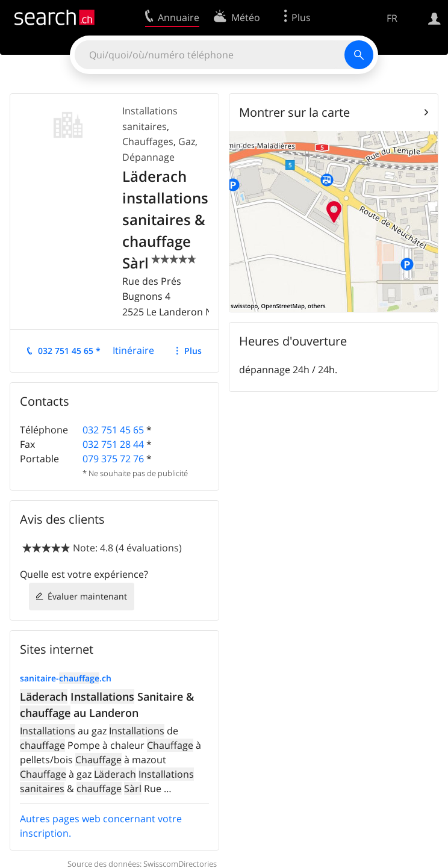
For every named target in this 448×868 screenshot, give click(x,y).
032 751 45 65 (113, 430)
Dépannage (148, 157)
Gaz (187, 141)
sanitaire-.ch (66, 678)
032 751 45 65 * (69, 351)
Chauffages (148, 141)
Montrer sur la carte (294, 112)
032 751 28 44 (113, 444)
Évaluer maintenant (87, 596)
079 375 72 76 (113, 459)
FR (392, 18)
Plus (193, 351)
